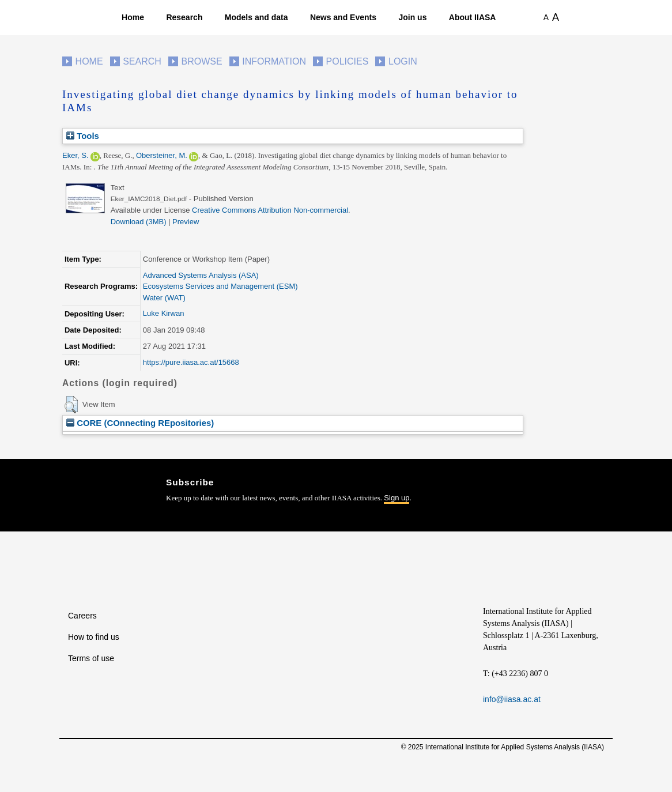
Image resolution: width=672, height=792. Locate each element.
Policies (348, 61)
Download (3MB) (139, 222)
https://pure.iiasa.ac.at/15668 (191, 362)
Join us (412, 17)
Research (184, 17)
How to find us (94, 637)
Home (133, 17)
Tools (83, 136)
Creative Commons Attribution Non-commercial (270, 210)
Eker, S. (75, 155)
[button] (71, 405)
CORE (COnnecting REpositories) (140, 423)
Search (142, 61)
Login (403, 61)
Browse (201, 61)
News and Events (343, 17)
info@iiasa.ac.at (512, 699)
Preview (186, 222)
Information (274, 61)
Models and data (256, 17)
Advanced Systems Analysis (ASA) (201, 275)
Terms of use (91, 658)
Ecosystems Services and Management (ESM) (220, 286)
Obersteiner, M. (162, 155)
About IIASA (473, 17)
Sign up (397, 498)
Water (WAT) (164, 298)
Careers (82, 616)
